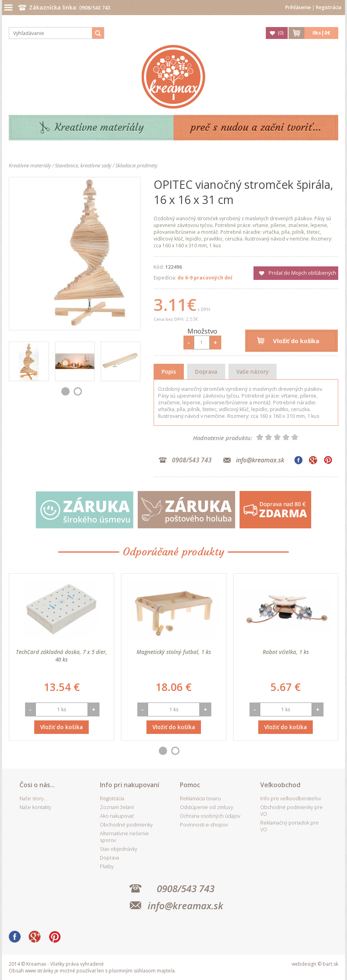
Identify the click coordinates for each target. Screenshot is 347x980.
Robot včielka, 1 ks (286, 652)
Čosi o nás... (37, 785)
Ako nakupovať (117, 816)
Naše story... (33, 799)
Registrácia (329, 7)
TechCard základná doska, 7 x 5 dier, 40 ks (62, 656)
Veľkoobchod (280, 785)
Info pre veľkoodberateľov (291, 799)
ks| (321, 33)
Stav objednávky (119, 849)
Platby (107, 866)
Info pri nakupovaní (130, 785)
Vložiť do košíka (296, 341)
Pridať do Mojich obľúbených (302, 273)
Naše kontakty (35, 807)
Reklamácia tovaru (200, 799)
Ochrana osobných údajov (210, 816)
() (281, 33)
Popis (169, 372)
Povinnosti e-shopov (204, 825)
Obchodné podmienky (126, 825)
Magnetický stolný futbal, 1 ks (174, 652)
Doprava (206, 372)
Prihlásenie (298, 7)
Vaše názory (252, 372)
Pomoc (190, 785)
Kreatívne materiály (99, 127)
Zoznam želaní (117, 807)
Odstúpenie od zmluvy (207, 807)
